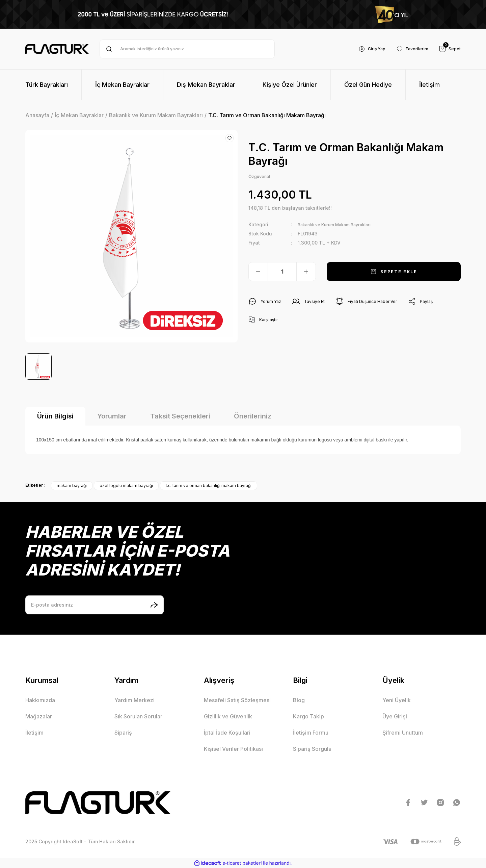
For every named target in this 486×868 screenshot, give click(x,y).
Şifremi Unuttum (403, 733)
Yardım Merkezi (134, 700)
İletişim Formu (311, 733)
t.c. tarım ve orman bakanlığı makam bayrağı (209, 486)
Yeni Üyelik (397, 700)
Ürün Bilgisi (55, 416)
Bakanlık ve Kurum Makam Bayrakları (341, 226)
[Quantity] (282, 273)
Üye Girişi (395, 716)
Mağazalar (39, 716)
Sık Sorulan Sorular (138, 716)
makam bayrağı (72, 486)
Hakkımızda (40, 700)
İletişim (34, 733)
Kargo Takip (308, 716)
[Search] (187, 49)
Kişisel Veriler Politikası (233, 749)
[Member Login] (365, 49)
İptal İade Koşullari (227, 733)
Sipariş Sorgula (312, 749)
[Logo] (57, 49)
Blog (299, 700)
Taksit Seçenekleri (180, 416)
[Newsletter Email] (94, 605)
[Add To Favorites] (230, 138)
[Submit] (154, 605)
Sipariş (123, 733)
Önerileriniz (253, 416)
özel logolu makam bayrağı (126, 486)
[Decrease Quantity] (258, 273)
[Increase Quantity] (306, 273)
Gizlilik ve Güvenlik (228, 716)
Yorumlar (112, 416)
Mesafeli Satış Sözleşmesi (237, 700)
